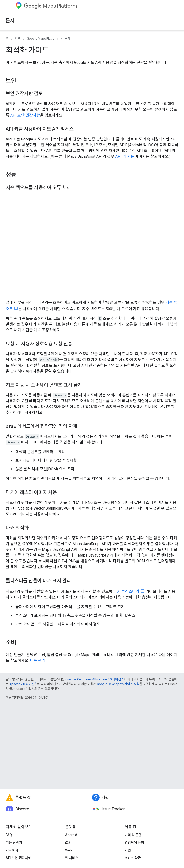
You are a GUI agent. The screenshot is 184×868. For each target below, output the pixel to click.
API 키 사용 (125, 156)
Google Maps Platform (43, 38)
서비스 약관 (133, 858)
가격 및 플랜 (133, 835)
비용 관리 (38, 661)
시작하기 (12, 850)
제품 (18, 38)
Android (71, 835)
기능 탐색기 (14, 843)
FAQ (9, 835)
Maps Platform (50, 6)
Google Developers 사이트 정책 (118, 684)
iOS (68, 843)
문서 (10, 21)
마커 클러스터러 (126, 591)
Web (69, 850)
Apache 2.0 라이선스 (23, 684)
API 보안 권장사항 (25, 115)
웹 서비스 (72, 858)
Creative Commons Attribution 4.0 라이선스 (95, 679)
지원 (128, 850)
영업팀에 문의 (134, 843)
